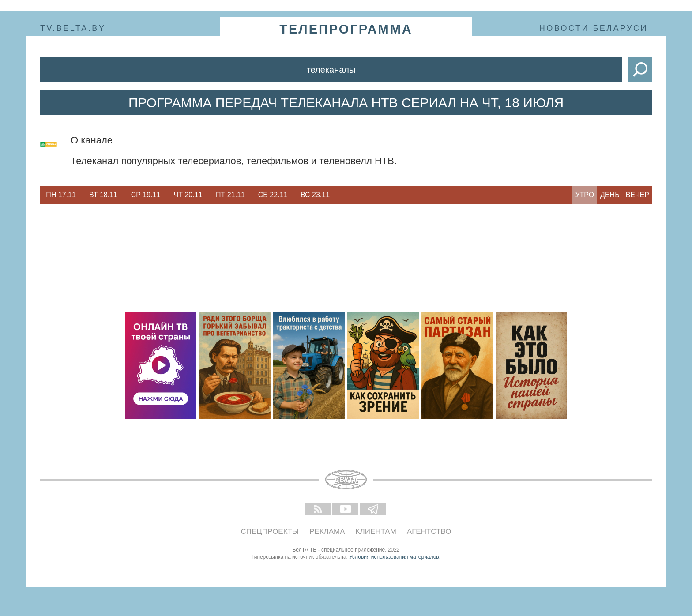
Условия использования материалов (394, 557)
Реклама (327, 531)
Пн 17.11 (61, 195)
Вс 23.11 (315, 195)
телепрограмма (346, 29)
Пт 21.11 (230, 195)
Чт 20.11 (188, 195)
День (610, 195)
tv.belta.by (73, 28)
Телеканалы (331, 70)
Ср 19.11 (146, 195)
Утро (585, 195)
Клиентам (376, 531)
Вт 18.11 (103, 195)
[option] (61, 195)
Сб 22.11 (273, 195)
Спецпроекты (270, 531)
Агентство (429, 531)
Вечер (637, 195)
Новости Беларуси (594, 28)
